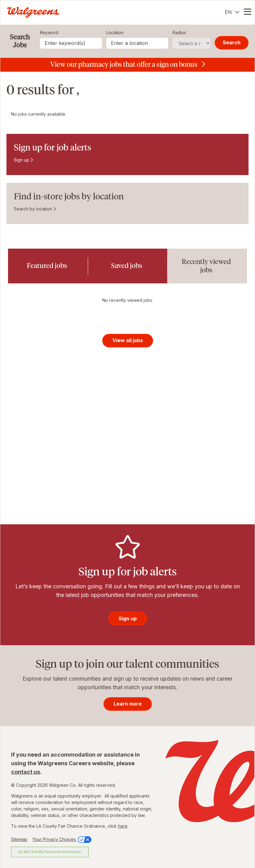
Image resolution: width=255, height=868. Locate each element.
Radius (179, 32)
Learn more (128, 704)
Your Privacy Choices (62, 839)
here (123, 826)
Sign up (22, 160)
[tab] (48, 266)
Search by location (33, 209)
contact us (26, 772)
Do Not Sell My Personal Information (50, 852)
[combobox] (137, 43)
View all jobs (128, 340)
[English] (232, 12)
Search (232, 42)
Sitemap (19, 839)
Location (115, 32)
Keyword (49, 32)
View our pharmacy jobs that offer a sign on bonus (124, 64)
